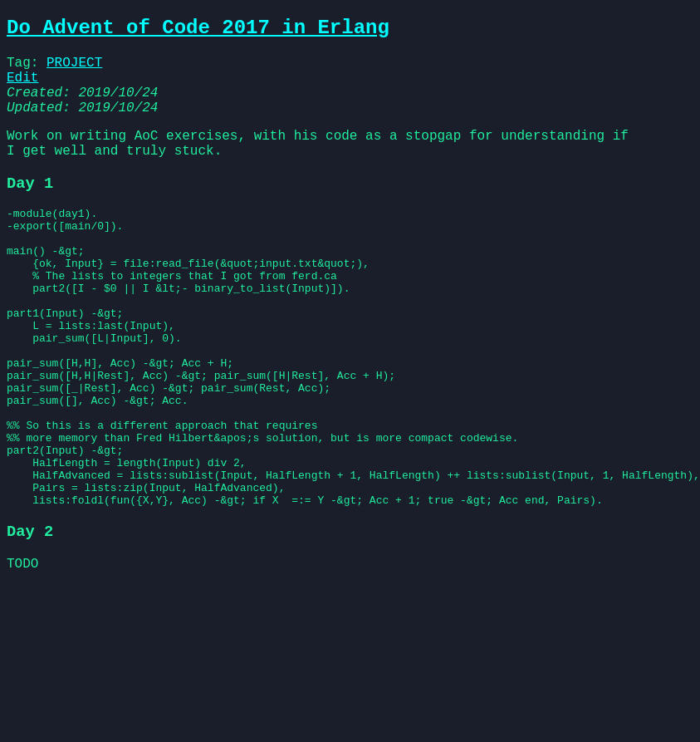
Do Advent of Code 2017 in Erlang (198, 30)
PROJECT (74, 70)
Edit (22, 88)
